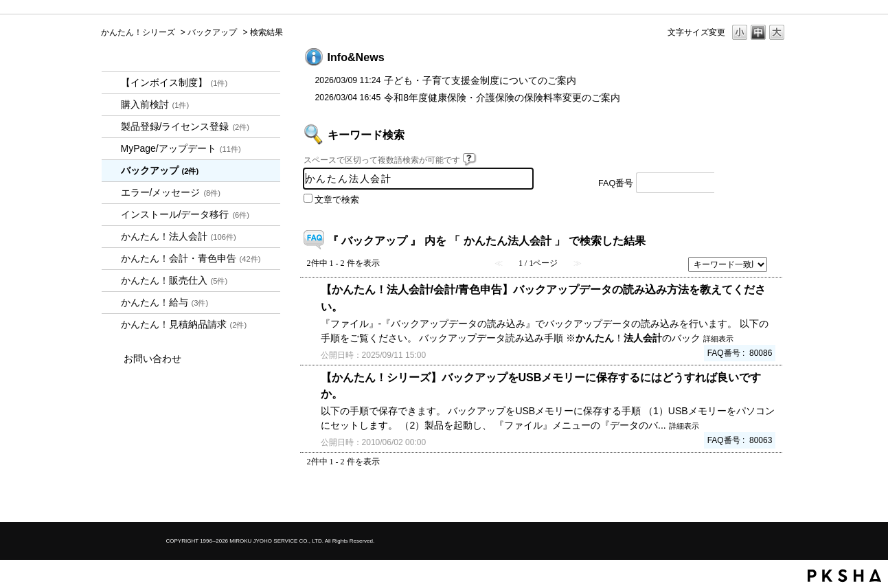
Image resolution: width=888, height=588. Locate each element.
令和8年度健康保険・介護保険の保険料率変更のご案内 (502, 98)
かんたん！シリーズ (138, 32)
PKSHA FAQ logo (844, 576)
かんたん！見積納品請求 (184, 324)
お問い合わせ (152, 359)
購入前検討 (155, 104)
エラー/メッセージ (171, 192)
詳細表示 (718, 339)
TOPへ (753, 500)
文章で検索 (337, 200)
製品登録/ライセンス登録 (185, 126)
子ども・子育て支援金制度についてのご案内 (480, 80)
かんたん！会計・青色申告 (191, 258)
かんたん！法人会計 (179, 236)
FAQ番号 (616, 183)
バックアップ (212, 32)
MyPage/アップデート (181, 148)
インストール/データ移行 (185, 214)
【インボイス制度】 (174, 82)
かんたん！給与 (165, 302)
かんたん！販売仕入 (174, 280)
